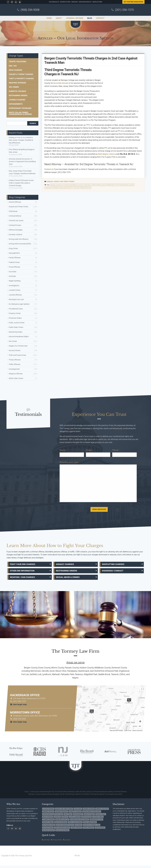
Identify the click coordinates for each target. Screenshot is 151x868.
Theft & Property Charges (21, 79)
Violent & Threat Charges (21, 74)
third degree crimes (106, 154)
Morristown (65, 2)
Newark (75, 2)
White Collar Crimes (16, 378)
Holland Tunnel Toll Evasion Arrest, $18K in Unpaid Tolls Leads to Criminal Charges (21, 183)
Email (89, 450)
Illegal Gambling (15, 281)
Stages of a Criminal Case (18, 346)
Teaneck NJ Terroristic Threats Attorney (78, 188)
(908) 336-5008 (30, 10)
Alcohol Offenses (15, 202)
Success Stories (15, 350)
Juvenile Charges (17, 100)
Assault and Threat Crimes (64, 182)
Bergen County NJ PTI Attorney (61, 185)
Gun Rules (13, 272)
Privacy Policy (57, 842)
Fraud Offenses (14, 267)
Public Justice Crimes (17, 323)
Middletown (97, 2)
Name (63, 450)
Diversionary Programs (20, 108)
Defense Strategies (16, 230)
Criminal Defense (15, 216)
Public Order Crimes (16, 327)
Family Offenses (15, 258)
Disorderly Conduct (114, 572)
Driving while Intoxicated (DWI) (20, 244)
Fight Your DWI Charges (24, 565)
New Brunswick (85, 2)
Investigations (14, 286)
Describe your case (70, 462)
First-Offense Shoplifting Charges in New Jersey (22, 151)
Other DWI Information (24, 572)
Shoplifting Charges (115, 565)
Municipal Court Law (16, 299)
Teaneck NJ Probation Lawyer (55, 188)
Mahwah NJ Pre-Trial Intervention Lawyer (121, 185)
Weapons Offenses (17, 83)
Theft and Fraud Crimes (17, 355)
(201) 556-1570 (124, 10)
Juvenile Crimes (15, 290)
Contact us (49, 169)
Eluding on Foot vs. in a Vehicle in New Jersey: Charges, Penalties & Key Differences (21, 140)
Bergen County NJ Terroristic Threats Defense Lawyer (89, 185)
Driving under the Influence (19, 239)
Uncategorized (14, 369)
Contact (68, 842)
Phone (116, 450)
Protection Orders (15, 318)
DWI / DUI (13, 66)
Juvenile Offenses (15, 295)
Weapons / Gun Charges (24, 579)
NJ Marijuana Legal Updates (19, 304)
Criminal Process (15, 225)
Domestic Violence (17, 91)
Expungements (16, 104)
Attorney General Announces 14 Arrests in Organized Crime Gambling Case (22, 162)
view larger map (18, 707)
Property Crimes (15, 313)
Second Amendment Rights (19, 337)
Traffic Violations (18, 62)
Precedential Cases (16, 309)
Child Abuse (13, 211)
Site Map (47, 842)
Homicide (12, 276)
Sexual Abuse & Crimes (70, 579)
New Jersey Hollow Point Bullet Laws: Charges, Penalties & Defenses (22, 172)
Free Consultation (133, 2)
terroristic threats (61, 83)
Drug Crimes (13, 248)
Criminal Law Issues (16, 221)
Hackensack (54, 2)
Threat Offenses (15, 360)
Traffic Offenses (15, 364)
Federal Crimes (14, 262)
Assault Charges (66, 565)
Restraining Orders (18, 96)
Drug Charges (15, 70)
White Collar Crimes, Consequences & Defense (20, 113)
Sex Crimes (14, 87)
